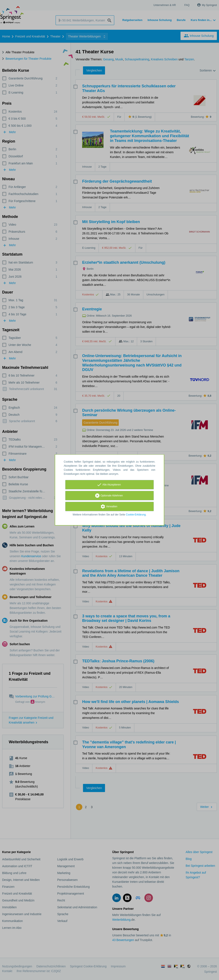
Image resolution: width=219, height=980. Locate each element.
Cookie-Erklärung (136, 515)
